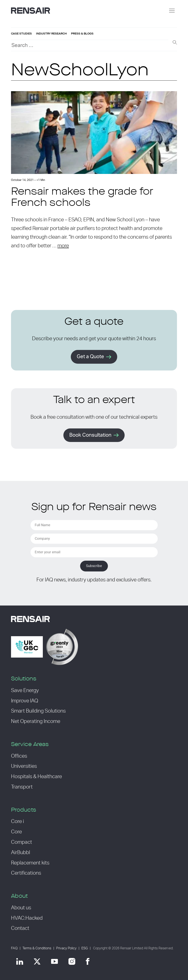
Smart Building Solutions (38, 711)
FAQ (14, 948)
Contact (20, 928)
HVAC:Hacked (27, 918)
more (63, 246)
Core (16, 832)
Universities (24, 766)
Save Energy (25, 691)
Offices (19, 756)
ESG (85, 948)
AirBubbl (21, 853)
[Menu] (172, 11)
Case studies (21, 34)
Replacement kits (30, 863)
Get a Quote (90, 357)
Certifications (26, 873)
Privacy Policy (66, 948)
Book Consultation (90, 435)
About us (21, 908)
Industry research (51, 34)
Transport (22, 787)
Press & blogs (82, 34)
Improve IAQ (25, 701)
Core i (17, 822)
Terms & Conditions (37, 948)
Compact (22, 842)
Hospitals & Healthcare (36, 777)
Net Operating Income (36, 721)
